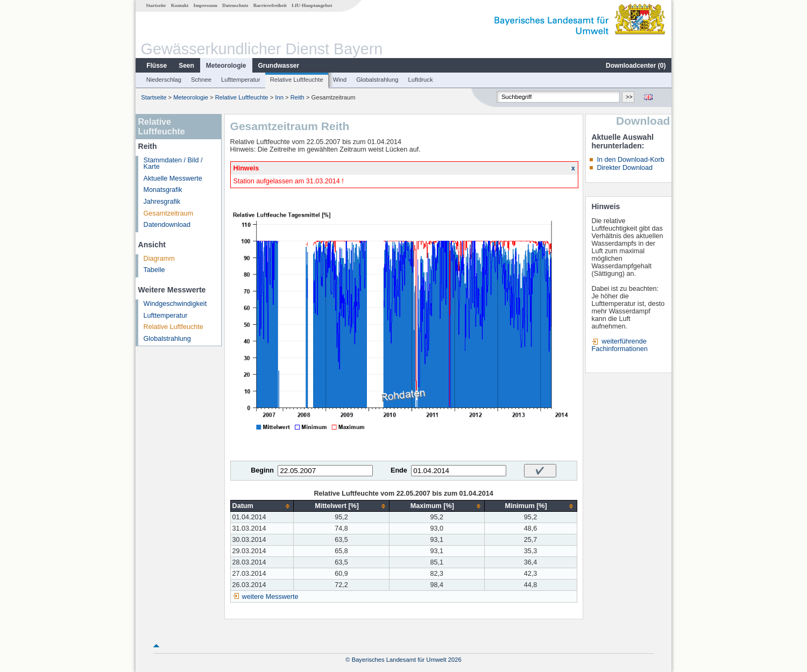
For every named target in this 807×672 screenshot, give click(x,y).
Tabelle (154, 270)
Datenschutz (235, 5)
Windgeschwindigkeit (175, 304)
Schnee (201, 80)
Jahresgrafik (162, 202)
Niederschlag (164, 80)
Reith (298, 97)
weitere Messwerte (270, 597)
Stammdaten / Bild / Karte (173, 164)
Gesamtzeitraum (168, 213)
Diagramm (159, 259)
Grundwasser (279, 66)
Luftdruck (421, 80)
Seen (186, 66)
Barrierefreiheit (270, 5)
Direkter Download (625, 168)
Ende (399, 470)
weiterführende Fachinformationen (619, 345)
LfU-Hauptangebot (312, 5)
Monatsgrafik (163, 190)
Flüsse (157, 66)
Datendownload (167, 225)
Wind (340, 80)
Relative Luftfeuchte (297, 80)
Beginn (262, 470)
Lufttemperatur (241, 80)
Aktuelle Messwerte (173, 178)
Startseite (156, 5)
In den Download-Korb (630, 160)
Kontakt (180, 5)
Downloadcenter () (636, 66)
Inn (279, 97)
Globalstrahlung (377, 80)
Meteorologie (226, 66)
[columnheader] (262, 506)
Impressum (206, 5)
